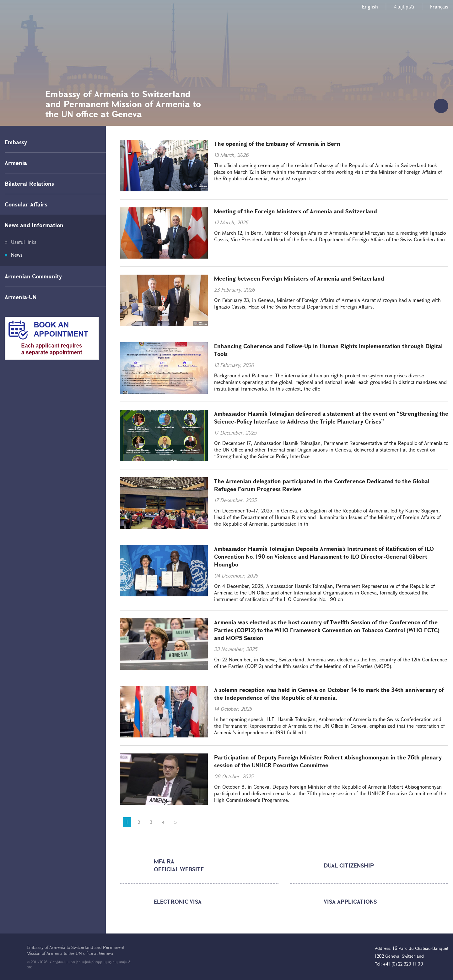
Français (439, 6)
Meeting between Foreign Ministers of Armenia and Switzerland (299, 278)
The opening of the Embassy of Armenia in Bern (277, 144)
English (370, 6)
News (17, 255)
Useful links (24, 242)
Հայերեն (404, 6)
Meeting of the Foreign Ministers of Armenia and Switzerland (296, 211)
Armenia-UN (21, 297)
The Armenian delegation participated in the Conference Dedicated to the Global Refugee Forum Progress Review (322, 485)
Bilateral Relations (29, 183)
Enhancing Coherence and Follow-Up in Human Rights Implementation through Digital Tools (328, 350)
